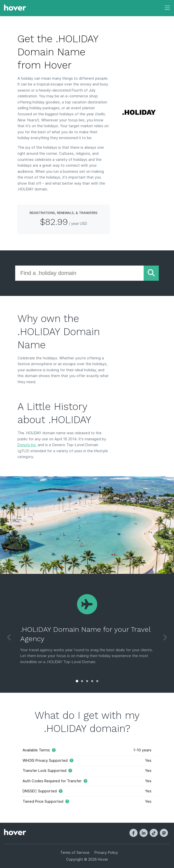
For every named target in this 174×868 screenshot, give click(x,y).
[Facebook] (133, 833)
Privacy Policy (106, 852)
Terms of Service (75, 852)
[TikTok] (154, 833)
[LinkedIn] (144, 833)
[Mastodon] (164, 833)
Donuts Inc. (27, 445)
